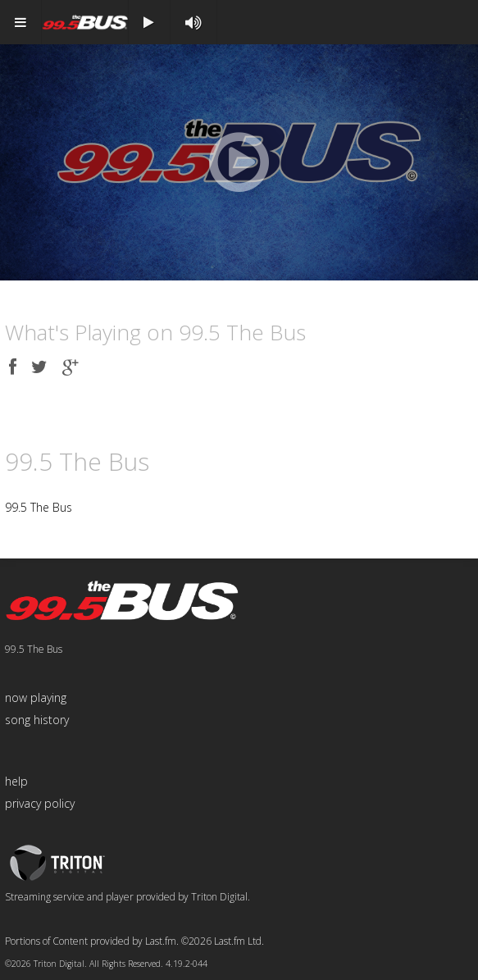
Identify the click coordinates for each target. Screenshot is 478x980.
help (16, 781)
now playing (36, 697)
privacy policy (40, 803)
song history (37, 720)
